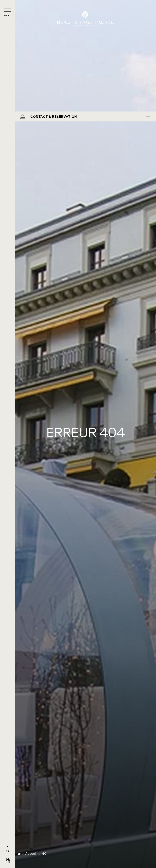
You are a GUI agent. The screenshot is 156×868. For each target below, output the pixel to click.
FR (8, 851)
